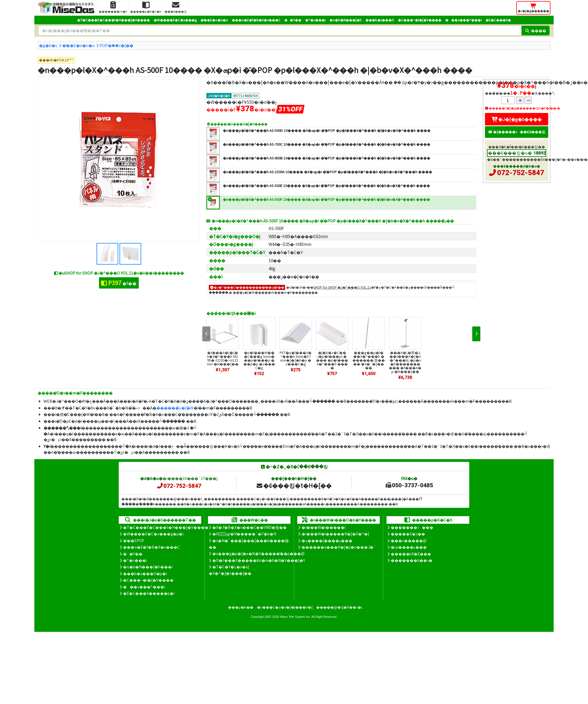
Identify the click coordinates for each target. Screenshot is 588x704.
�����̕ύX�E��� (411, 554)
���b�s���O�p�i (145, 573)
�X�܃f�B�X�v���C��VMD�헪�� (250, 527)
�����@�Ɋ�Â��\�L (339, 607)
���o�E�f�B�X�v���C (256, 20)
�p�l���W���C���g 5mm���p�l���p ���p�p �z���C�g (259, 360)
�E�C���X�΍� (498, 20)
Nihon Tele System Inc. (295, 617)
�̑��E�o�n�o (214, 20)
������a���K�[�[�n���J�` (339, 547)
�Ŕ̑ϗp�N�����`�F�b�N (244, 534)
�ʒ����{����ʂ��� (327, 540)
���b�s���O (380, 20)
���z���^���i (463, 20)
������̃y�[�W (175, 408)
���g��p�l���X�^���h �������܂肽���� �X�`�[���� (369, 360)
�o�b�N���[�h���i (148, 567)
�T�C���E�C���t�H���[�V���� (113, 20)
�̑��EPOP (134, 540)
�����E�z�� (408, 534)
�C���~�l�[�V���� (420, 20)
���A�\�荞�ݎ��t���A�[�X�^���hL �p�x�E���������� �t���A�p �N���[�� (405, 362)
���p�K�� (241, 607)
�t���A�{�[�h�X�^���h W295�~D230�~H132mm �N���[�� (223, 358)
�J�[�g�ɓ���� (517, 119)
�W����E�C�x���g (175, 20)
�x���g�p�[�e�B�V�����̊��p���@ (258, 553)
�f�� (119, 283)
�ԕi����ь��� (409, 547)
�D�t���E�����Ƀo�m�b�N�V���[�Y (259, 560)
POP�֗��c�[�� (116, 45)
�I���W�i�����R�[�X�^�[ (335, 534)
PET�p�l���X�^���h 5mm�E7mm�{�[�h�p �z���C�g (296, 358)
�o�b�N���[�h (346, 20)
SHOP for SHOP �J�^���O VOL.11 (342, 287)
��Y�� (293, 20)
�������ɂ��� (412, 527)
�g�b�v (48, 45)
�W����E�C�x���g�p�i (153, 534)
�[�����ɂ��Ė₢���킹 (517, 132)
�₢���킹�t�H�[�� (294, 485)
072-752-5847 (521, 173)
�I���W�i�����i (323, 527)
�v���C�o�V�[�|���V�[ (285, 607)
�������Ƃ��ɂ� (412, 560)
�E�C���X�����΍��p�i (149, 593)
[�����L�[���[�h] (280, 31)
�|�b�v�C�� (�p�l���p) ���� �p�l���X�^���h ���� (332, 360)
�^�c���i (315, 20)
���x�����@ (409, 540)
